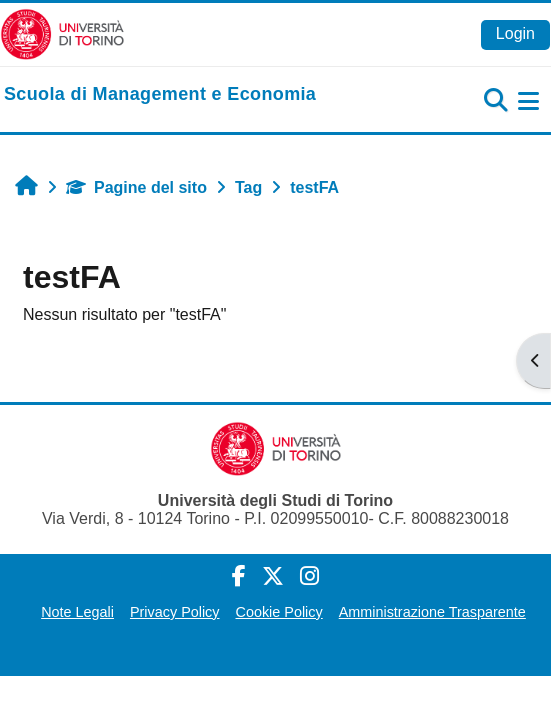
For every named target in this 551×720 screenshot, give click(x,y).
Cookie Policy (279, 612)
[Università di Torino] (62, 33)
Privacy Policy (175, 612)
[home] (160, 95)
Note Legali (77, 612)
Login (515, 33)
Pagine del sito (136, 187)
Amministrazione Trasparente (432, 612)
